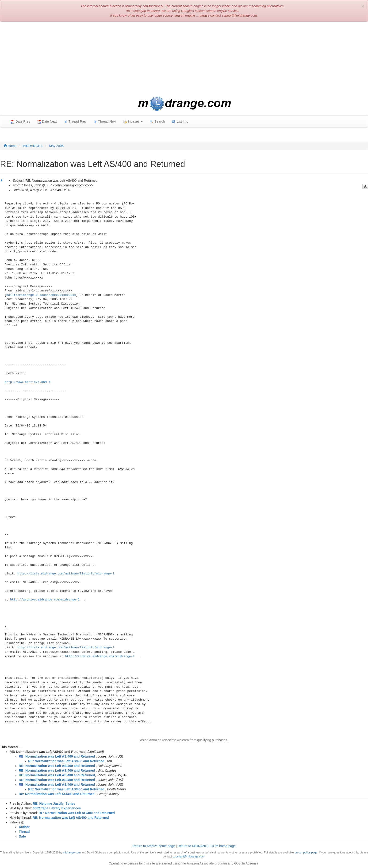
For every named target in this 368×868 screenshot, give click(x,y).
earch (157, 122)
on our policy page (306, 853)
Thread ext (105, 122)
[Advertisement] (184, 59)
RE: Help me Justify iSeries (54, 804)
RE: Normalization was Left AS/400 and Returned (57, 756)
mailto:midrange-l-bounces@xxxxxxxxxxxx (41, 295)
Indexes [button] (133, 122)
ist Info (180, 122)
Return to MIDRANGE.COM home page (207, 846)
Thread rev (75, 122)
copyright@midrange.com (188, 857)
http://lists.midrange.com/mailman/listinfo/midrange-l (66, 574)
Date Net (47, 122)
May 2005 (56, 146)
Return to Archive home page (154, 846)
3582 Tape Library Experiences (57, 808)
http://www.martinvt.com (26, 382)
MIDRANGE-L (33, 146)
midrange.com (72, 853)
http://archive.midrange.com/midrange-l (45, 600)
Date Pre (21, 122)
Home (10, 146)
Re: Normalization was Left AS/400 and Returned (57, 794)
